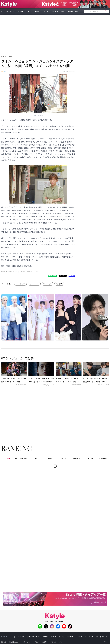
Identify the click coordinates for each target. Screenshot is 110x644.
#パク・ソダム (48, 284)
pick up (21, 637)
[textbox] (97, 11)
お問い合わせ (27, 642)
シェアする (72, 276)
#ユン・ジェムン (20, 284)
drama (38, 11)
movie (46, 11)
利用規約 (36, 642)
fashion (54, 11)
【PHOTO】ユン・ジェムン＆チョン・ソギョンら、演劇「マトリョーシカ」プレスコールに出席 (13, 380)
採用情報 (45, 642)
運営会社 (3, 642)
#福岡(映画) (59, 284)
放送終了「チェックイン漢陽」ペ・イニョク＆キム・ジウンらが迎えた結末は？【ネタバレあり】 (68, 380)
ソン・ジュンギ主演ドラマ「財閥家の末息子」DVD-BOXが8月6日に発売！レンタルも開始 (41, 380)
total (7, 458)
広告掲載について (14, 642)
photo (63, 11)
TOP (3, 56)
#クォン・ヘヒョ (34, 284)
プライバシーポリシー (57, 642)
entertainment (17, 11)
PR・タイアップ (102, 637)
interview (73, 11)
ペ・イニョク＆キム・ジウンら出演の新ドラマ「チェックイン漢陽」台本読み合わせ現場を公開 (95, 380)
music (30, 11)
